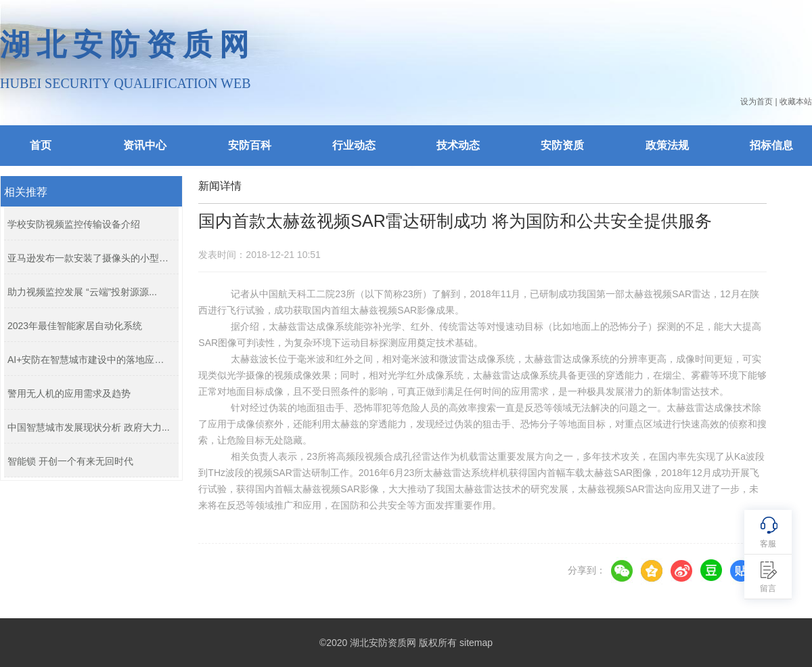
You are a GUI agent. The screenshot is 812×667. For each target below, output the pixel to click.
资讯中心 (145, 145)
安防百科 (250, 145)
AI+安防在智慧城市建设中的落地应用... (90, 360)
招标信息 (771, 145)
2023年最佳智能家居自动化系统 (75, 326)
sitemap (476, 643)
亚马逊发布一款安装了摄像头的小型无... (90, 258)
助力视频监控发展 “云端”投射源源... (82, 292)
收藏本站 (796, 102)
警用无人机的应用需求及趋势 (69, 393)
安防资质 (562, 145)
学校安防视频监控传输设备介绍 (74, 224)
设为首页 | (759, 102)
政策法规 (667, 145)
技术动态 (458, 145)
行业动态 (354, 145)
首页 (41, 145)
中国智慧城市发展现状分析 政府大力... (89, 427)
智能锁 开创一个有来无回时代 (70, 461)
